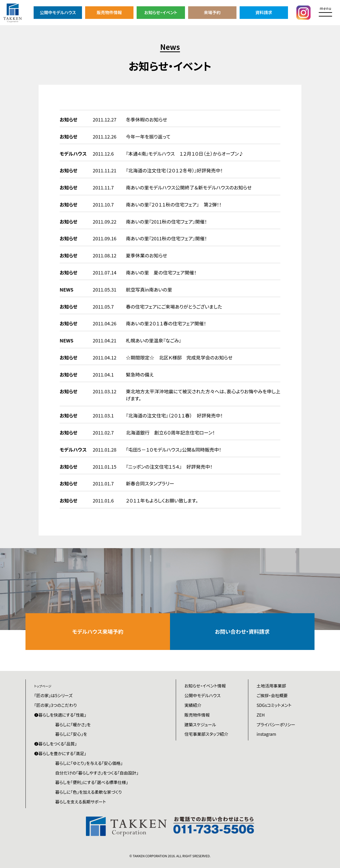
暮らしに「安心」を (71, 734)
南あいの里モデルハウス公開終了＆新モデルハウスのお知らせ (189, 187)
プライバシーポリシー (276, 724)
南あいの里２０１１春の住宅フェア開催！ (166, 323)
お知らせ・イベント (161, 12)
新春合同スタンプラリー (150, 483)
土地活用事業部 (271, 686)
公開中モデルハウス (58, 12)
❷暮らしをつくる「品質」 (55, 744)
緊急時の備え (140, 374)
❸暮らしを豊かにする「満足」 (60, 753)
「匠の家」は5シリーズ (53, 695)
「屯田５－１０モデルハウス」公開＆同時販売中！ (174, 449)
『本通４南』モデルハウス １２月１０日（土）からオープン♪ (185, 154)
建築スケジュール (200, 724)
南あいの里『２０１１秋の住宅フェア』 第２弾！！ (174, 204)
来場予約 (212, 12)
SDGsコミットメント (274, 705)
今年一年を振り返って (148, 136)
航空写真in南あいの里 (149, 289)
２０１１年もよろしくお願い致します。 (162, 500)
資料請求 (264, 12)
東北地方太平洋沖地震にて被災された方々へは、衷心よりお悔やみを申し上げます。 (203, 395)
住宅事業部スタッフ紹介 (206, 734)
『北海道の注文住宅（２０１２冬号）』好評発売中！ (174, 170)
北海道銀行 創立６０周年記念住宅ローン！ (170, 432)
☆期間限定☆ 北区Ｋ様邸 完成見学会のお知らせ (179, 357)
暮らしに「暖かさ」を (73, 724)
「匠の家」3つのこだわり (55, 705)
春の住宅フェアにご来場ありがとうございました (174, 306)
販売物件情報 (109, 12)
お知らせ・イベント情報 (205, 686)
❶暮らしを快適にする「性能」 (60, 715)
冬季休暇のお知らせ (146, 119)
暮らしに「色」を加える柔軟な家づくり (88, 792)
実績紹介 (193, 705)
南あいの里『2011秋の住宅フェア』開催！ (166, 221)
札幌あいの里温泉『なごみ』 (154, 340)
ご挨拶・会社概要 (272, 695)
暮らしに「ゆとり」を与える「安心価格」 (89, 763)
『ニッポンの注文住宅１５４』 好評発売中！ (169, 467)
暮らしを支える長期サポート (81, 802)
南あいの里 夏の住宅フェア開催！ (161, 272)
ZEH (261, 715)
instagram (266, 734)
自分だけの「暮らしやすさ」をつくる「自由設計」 (97, 773)
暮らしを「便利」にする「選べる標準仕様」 (92, 782)
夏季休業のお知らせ (146, 255)
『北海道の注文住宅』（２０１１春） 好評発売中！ (174, 415)
